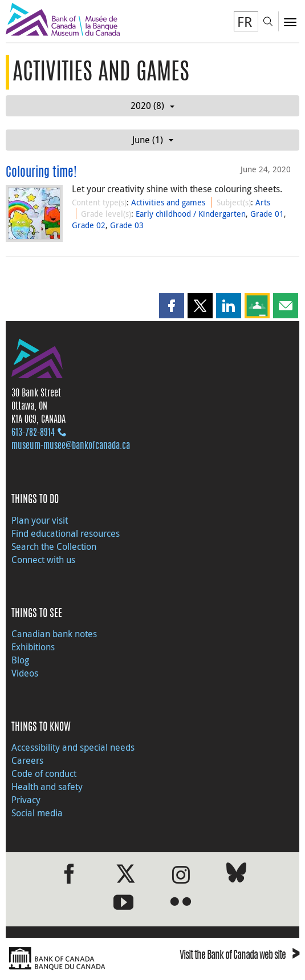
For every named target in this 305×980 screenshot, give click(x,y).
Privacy (26, 800)
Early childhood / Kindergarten (191, 214)
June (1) (153, 140)
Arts (263, 202)
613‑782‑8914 (33, 433)
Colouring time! (41, 173)
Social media (37, 813)
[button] (172, 306)
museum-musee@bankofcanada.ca (71, 446)
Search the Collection (54, 546)
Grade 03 (127, 225)
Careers (27, 760)
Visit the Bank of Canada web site (239, 956)
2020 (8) (152, 106)
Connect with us (43, 560)
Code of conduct (44, 774)
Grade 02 (89, 225)
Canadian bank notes (54, 634)
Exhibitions (33, 647)
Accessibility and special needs (73, 747)
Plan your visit (40, 520)
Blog (20, 660)
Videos (25, 673)
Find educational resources (66, 533)
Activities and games (168, 202)
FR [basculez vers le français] (245, 22)
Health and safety (47, 787)
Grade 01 (267, 214)
